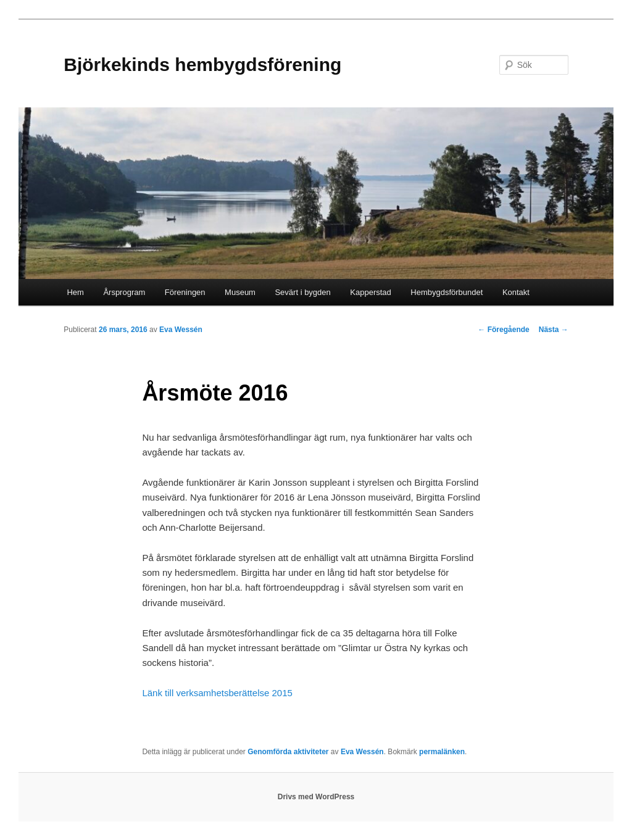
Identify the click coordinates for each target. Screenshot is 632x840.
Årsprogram (124, 292)
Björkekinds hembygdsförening (202, 64)
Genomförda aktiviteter (288, 752)
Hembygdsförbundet (447, 292)
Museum (240, 292)
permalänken (442, 752)
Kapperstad (371, 292)
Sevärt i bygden (302, 292)
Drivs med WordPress (316, 797)
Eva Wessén (181, 330)
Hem (75, 292)
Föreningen (185, 292)
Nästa (554, 330)
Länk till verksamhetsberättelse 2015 (217, 693)
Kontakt (516, 292)
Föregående (503, 330)
